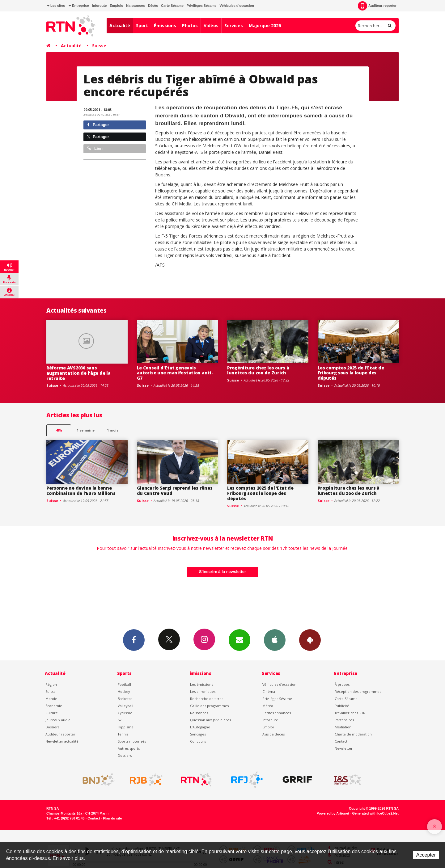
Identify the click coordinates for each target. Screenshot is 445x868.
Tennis (123, 734)
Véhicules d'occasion (237, 6)
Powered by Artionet (333, 813)
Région (51, 684)
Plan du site (112, 818)
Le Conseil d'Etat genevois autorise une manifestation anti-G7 (175, 373)
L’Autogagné (200, 727)
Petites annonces (277, 713)
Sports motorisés (132, 741)
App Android (310, 640)
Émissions (165, 25)
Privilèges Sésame (202, 6)
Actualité (120, 25)
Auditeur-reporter (377, 6)
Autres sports (129, 748)
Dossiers (52, 727)
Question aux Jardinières (210, 720)
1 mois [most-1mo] (113, 430)
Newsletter (344, 748)
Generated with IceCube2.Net (375, 813)
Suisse (99, 46)
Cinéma (269, 691)
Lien (95, 148)
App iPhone (275, 640)
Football (124, 684)
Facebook (134, 640)
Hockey (124, 691)
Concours (198, 741)
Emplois (116, 6)
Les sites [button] (56, 6)
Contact (341, 741)
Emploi (268, 727)
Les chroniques (203, 691)
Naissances (136, 6)
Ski (120, 720)
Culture (52, 713)
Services (234, 25)
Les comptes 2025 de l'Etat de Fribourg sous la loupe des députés (351, 373)
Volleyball (125, 706)
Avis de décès (273, 734)
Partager (98, 125)
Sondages (198, 734)
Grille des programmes (209, 706)
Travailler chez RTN (350, 713)
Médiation (343, 727)
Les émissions (201, 684)
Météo (268, 706)
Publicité (342, 706)
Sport (142, 25)
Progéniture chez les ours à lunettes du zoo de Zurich (258, 370)
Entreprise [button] (79, 6)
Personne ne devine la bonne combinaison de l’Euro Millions (81, 491)
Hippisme (126, 727)
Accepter (426, 855)
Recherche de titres (207, 699)
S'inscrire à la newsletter (222, 572)
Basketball (126, 699)
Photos (190, 25)
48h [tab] (59, 430)
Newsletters (239, 640)
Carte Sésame (172, 6)
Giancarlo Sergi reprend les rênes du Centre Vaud (175, 491)
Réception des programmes (358, 691)
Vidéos (211, 25)
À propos (342, 684)
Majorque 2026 (265, 25)
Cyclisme (125, 713)
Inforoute (100, 6)
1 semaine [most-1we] (86, 430)
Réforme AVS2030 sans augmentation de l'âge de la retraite (78, 373)
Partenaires (344, 720)
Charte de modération (353, 734)
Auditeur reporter (60, 734)
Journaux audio (58, 720)
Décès (153, 6)
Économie (54, 706)
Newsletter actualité (62, 741)
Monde (51, 699)
